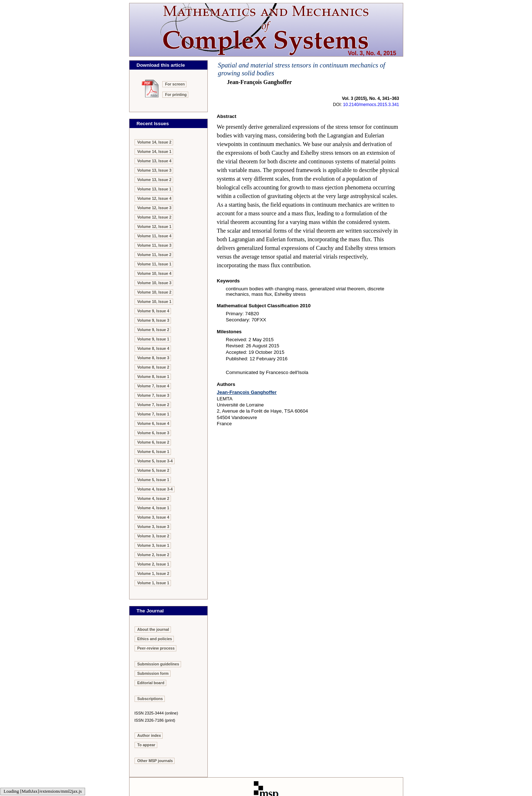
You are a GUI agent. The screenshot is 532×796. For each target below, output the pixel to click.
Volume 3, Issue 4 (153, 517)
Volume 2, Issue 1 (153, 564)
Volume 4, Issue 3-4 (155, 489)
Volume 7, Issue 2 (153, 405)
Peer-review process (156, 648)
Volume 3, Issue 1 (153, 545)
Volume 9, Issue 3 (153, 320)
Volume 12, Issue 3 (155, 208)
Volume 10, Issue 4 (155, 273)
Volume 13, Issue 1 (155, 189)
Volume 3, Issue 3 (153, 527)
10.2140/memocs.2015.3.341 (371, 105)
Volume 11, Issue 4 (155, 236)
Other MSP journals (155, 761)
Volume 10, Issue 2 (155, 292)
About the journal (153, 629)
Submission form (153, 673)
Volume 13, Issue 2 (155, 180)
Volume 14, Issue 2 (155, 142)
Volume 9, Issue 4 (153, 311)
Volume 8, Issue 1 (153, 377)
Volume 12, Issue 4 (155, 198)
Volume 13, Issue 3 (155, 170)
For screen (175, 84)
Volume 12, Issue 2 (155, 217)
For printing (176, 94)
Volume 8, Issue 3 (153, 358)
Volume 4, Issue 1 (153, 508)
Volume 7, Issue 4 (153, 386)
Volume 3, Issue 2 (153, 536)
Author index (149, 735)
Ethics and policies (155, 639)
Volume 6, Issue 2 (153, 442)
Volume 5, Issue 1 (153, 480)
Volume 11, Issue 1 (155, 264)
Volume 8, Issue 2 (153, 367)
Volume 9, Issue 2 (153, 330)
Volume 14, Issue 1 (155, 151)
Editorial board (151, 683)
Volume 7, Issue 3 (153, 395)
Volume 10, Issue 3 (155, 283)
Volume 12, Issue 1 (155, 227)
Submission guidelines (158, 664)
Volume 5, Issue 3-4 (155, 461)
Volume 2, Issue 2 (153, 555)
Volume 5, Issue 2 (153, 470)
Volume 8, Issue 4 (153, 348)
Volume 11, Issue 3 (155, 245)
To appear (146, 745)
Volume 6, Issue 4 (153, 423)
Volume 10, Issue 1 (155, 302)
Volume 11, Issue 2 (155, 255)
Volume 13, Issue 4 (155, 161)
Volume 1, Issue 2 (153, 573)
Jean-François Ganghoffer (247, 392)
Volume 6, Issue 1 (153, 452)
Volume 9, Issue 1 (153, 339)
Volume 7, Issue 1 (153, 414)
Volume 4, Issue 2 (153, 498)
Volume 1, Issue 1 (153, 583)
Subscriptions (150, 699)
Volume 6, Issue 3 (153, 433)
